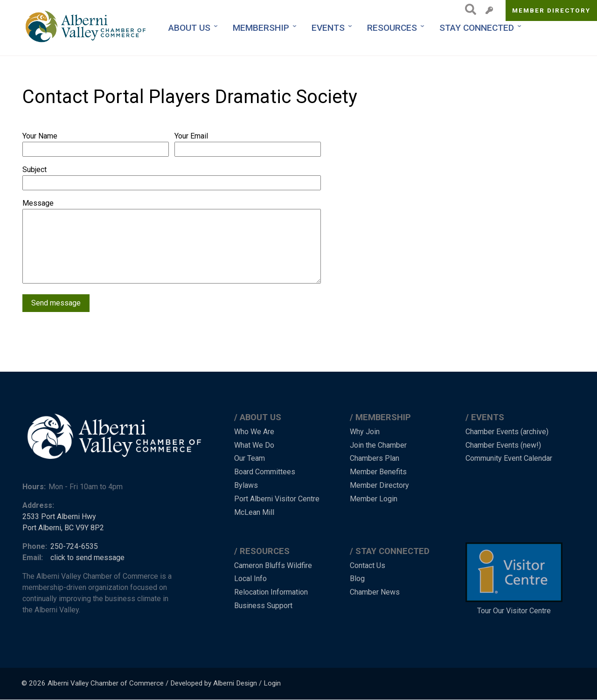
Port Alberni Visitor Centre (277, 499)
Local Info (250, 579)
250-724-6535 (74, 546)
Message (38, 203)
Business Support (263, 606)
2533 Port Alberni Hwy (59, 516)
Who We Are (254, 432)
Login (272, 683)
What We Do (254, 445)
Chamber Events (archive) (507, 432)
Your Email (191, 136)
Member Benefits (378, 472)
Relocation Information (271, 592)
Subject (35, 170)
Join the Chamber (378, 445)
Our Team (250, 458)
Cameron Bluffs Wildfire (273, 565)
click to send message (87, 558)
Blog (357, 579)
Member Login (374, 499)
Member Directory (552, 10)
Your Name (40, 136)
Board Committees (265, 472)
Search (468, 9)
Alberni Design (235, 683)
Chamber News (375, 592)
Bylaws (246, 485)
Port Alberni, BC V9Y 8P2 (63, 528)
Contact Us (368, 565)
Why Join (365, 432)
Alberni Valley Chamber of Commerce (106, 683)
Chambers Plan (375, 458)
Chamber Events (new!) (503, 445)
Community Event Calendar (509, 458)
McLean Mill (254, 512)
